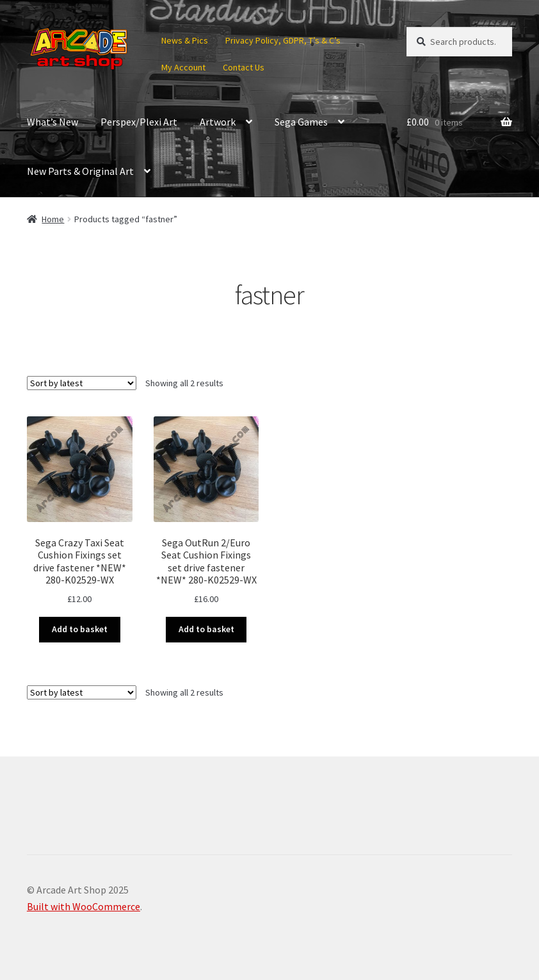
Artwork (218, 122)
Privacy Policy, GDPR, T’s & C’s (283, 40)
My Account (183, 67)
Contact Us (244, 67)
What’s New (52, 122)
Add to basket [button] (80, 629)
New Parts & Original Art (80, 171)
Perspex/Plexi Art (139, 122)
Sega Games (301, 122)
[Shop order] (82, 383)
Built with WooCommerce (84, 906)
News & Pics (185, 40)
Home (53, 219)
